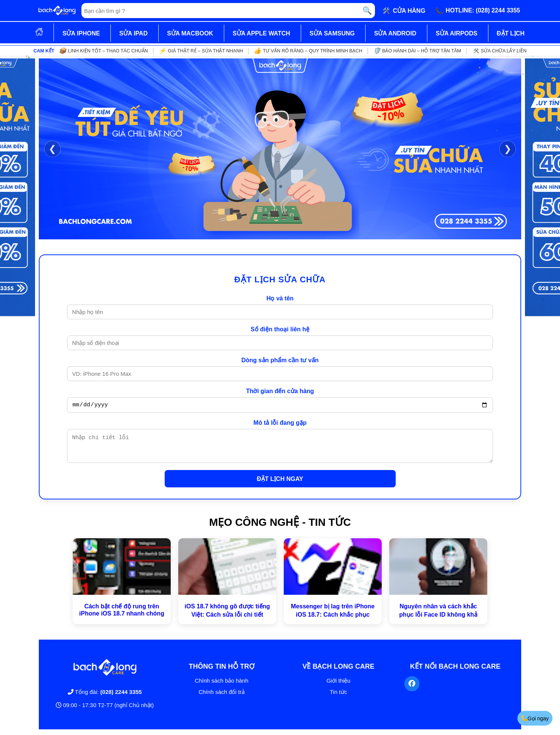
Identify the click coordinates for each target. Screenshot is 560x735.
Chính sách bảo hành (222, 686)
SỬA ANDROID (395, 33)
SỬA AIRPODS (456, 33)
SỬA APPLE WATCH (261, 33)
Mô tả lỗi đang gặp (280, 424)
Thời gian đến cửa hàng (280, 391)
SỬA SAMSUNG (332, 33)
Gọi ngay (534, 718)
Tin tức (338, 697)
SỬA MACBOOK (190, 33)
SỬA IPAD (134, 33)
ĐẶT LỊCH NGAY (280, 485)
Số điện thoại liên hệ (280, 329)
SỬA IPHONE (81, 33)
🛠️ (404, 11)
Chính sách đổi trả (222, 697)
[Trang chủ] (57, 11)
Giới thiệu (338, 686)
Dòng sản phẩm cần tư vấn (280, 360)
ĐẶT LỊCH (511, 33)
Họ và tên (280, 298)
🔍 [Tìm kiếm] (367, 11)
